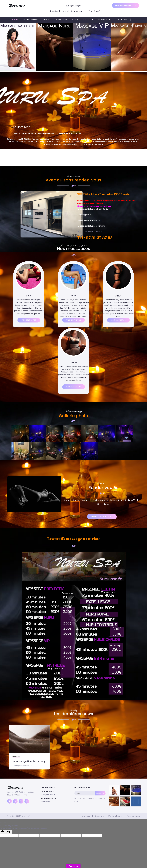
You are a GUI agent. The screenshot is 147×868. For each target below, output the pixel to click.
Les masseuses (61, 20)
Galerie (75, 20)
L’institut (47, 20)
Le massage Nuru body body (48, 753)
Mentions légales (115, 816)
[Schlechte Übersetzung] (8, 832)
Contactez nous (106, 20)
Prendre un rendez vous (126, 5)
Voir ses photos (29, 320)
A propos (86, 816)
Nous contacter (134, 816)
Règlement (99, 816)
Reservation (88, 20)
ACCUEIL (15, 20)
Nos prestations (31, 20)
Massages (40, 751)
